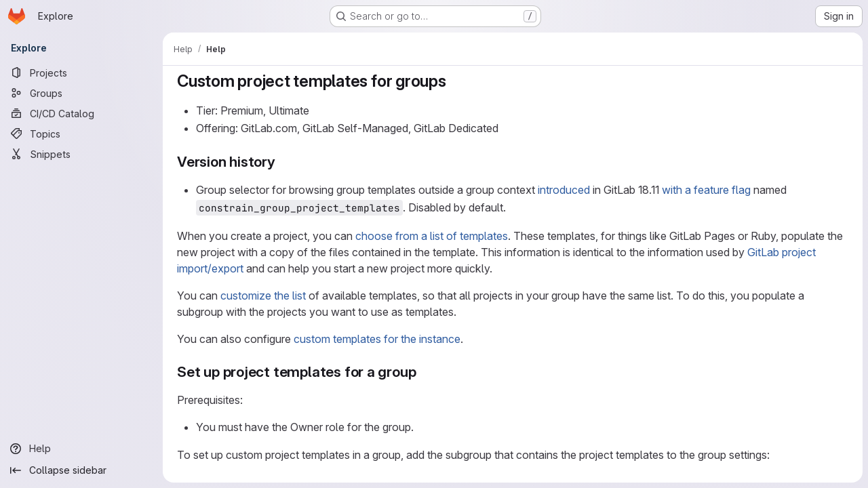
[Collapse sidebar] (81, 470)
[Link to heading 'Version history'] (283, 162)
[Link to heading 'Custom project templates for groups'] (455, 81)
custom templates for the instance (377, 339)
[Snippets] (81, 154)
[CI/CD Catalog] (81, 113)
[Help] (81, 449)
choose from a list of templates (432, 236)
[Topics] (81, 134)
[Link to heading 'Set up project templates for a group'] (423, 372)
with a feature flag (706, 190)
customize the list (263, 296)
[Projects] (81, 73)
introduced (564, 190)
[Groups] (81, 93)
